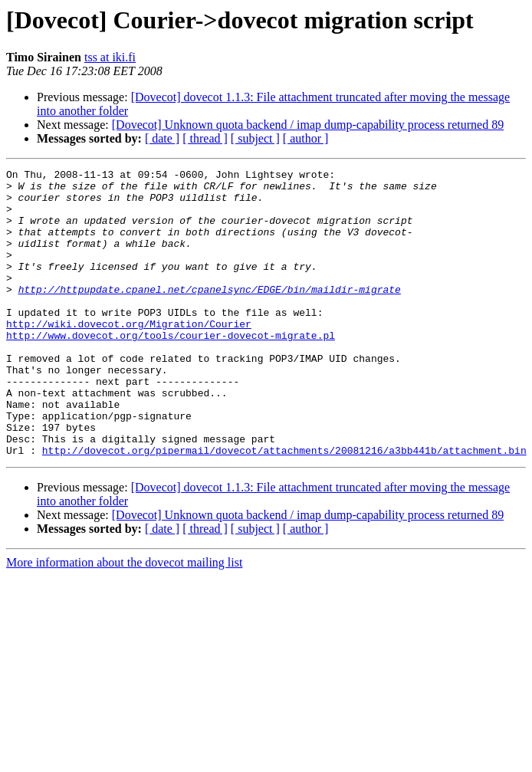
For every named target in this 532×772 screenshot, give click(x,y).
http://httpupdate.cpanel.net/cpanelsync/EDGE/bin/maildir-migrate (210, 314)
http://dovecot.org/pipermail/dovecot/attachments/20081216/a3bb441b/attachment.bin (284, 508)
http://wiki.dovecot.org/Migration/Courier (129, 356)
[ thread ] (205, 138)
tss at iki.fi (110, 57)
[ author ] (306, 138)
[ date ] (162, 138)
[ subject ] (255, 138)
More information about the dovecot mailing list (124, 620)
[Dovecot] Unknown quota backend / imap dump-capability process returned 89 (308, 125)
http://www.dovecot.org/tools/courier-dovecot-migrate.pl (171, 370)
